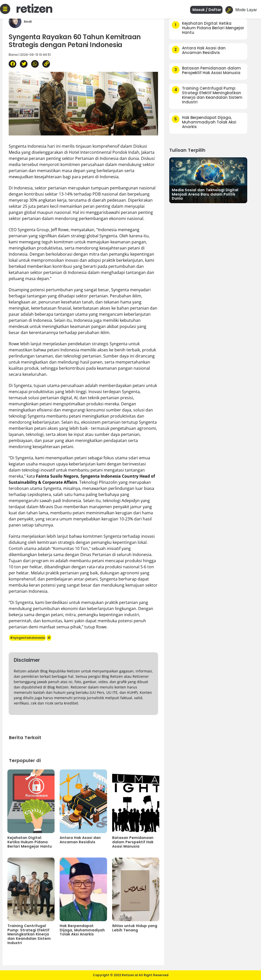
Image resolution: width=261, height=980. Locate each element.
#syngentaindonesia (27, 638)
